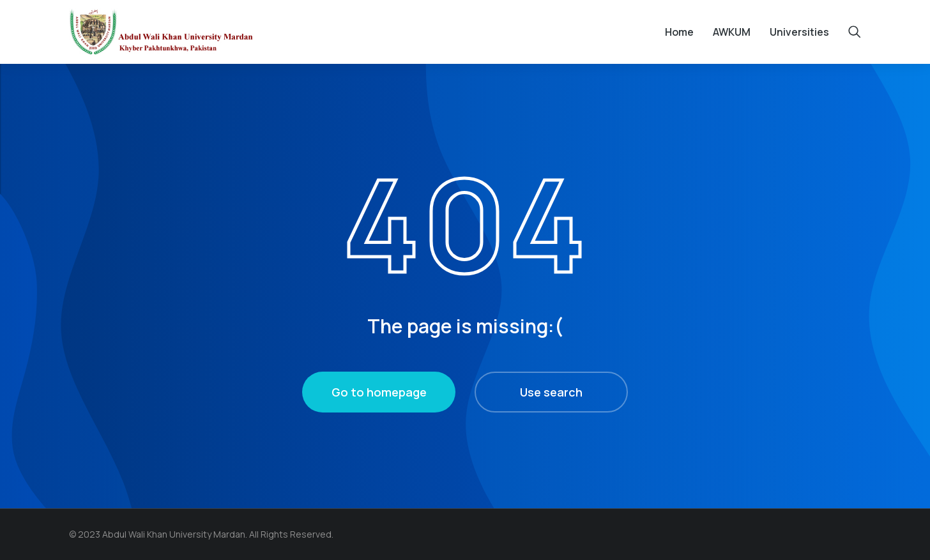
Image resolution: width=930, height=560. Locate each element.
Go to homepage (379, 392)
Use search (551, 392)
